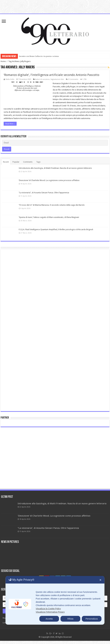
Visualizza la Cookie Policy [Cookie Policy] (48, 609)
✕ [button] (100, 580)
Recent (6, 162)
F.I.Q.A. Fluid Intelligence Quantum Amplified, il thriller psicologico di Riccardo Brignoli (56, 229)
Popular (16, 162)
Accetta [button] (49, 619)
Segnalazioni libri (57, 79)
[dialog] (55, 600)
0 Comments (73, 79)
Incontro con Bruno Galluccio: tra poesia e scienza (39, 56)
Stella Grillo (10, 79)
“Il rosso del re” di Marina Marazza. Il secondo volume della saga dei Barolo (52, 205)
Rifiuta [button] (70, 619)
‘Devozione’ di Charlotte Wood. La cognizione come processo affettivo (49, 180)
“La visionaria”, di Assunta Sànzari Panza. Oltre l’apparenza (44, 193)
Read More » (10, 124)
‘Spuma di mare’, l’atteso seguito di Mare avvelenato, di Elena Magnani (49, 217)
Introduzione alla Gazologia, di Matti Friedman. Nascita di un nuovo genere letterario (55, 168)
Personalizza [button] (92, 619)
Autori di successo (42, 79)
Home (3, 61)
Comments (28, 162)
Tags (38, 162)
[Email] (55, 143)
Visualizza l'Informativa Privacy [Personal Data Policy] (50, 612)
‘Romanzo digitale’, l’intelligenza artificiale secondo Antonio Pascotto (51, 75)
